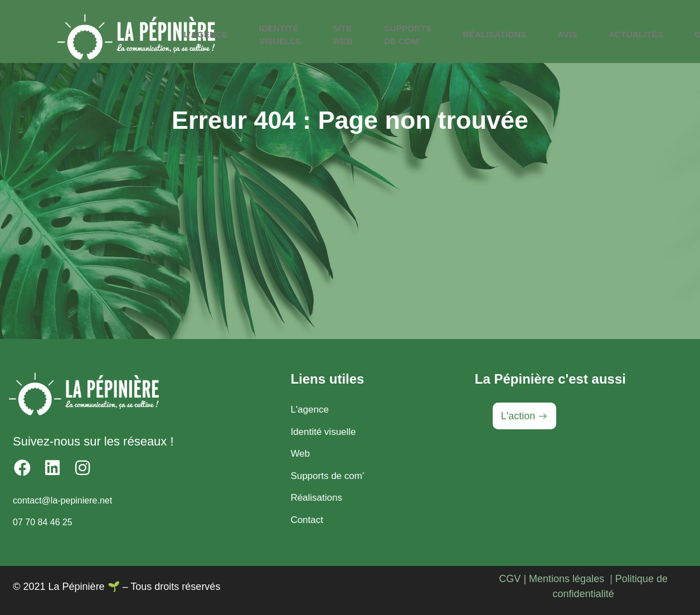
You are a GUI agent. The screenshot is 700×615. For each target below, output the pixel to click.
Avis (553, 34)
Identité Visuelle (307, 37)
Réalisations (491, 34)
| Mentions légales (564, 579)
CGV (510, 579)
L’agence (243, 34)
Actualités (612, 34)
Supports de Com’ (415, 37)
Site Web (360, 37)
